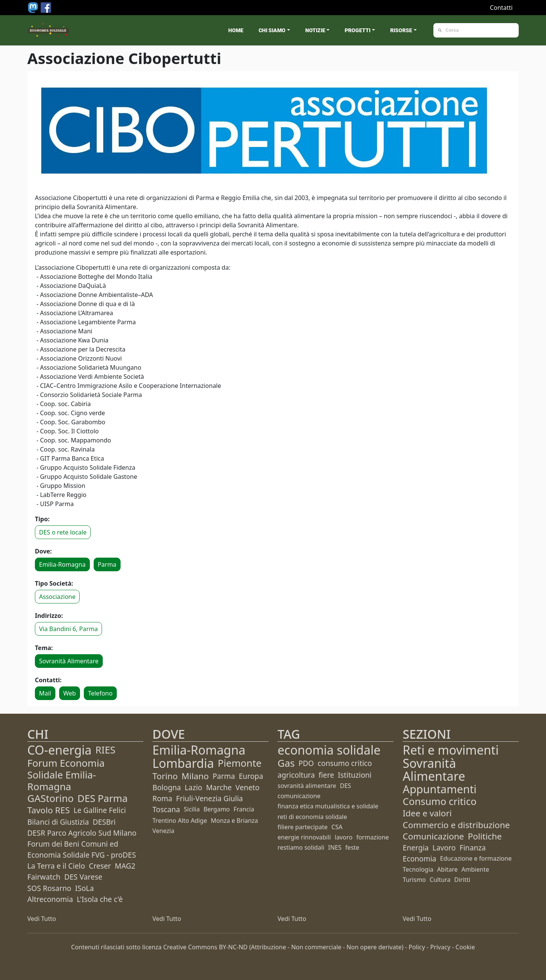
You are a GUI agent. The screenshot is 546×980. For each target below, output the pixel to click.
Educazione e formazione (476, 858)
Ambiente (475, 869)
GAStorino (50, 798)
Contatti (501, 8)
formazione (373, 837)
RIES (106, 750)
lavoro (344, 837)
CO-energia (60, 750)
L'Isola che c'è (100, 899)
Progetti (358, 30)
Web (70, 693)
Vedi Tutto (42, 919)
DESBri (104, 822)
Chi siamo (272, 30)
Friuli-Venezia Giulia (209, 798)
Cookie (465, 947)
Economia (420, 859)
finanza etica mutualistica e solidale (328, 806)
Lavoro (444, 848)
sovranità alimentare (307, 786)
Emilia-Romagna (62, 564)
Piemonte (239, 763)
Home (236, 30)
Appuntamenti (440, 789)
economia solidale (329, 750)
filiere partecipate (303, 827)
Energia (416, 848)
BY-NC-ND (233, 947)
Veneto (247, 787)
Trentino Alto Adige (180, 821)
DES (346, 786)
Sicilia (192, 809)
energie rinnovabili (304, 837)
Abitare (447, 869)
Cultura (440, 880)
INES (335, 847)
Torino (165, 776)
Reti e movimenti (451, 750)
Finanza (473, 848)
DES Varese (83, 877)
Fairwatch (44, 877)
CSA (337, 827)
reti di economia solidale (312, 817)
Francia (244, 809)
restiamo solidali (301, 847)
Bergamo (217, 809)
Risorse (401, 30)
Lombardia (183, 763)
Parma (107, 564)
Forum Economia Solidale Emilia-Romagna (66, 775)
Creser (100, 866)
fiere (326, 775)
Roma (162, 798)
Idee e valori (427, 813)
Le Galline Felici (100, 810)
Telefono (100, 693)
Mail (45, 693)
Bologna (167, 787)
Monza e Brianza (234, 821)
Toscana (166, 809)
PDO (306, 763)
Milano (195, 776)
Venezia (163, 831)
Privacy (440, 947)
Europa (251, 776)
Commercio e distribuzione (456, 825)
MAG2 (125, 866)
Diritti (462, 880)
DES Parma (102, 798)
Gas (286, 763)
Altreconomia (50, 899)
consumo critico (345, 763)
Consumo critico (440, 801)
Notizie (315, 30)
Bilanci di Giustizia (58, 822)
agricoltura (296, 775)
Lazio (193, 787)
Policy (417, 947)
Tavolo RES (49, 810)
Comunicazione (433, 836)
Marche (219, 787)
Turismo (414, 880)
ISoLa (84, 888)
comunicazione (299, 796)
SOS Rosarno (49, 888)
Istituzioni (355, 775)
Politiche (485, 836)
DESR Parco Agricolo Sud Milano (82, 833)
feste (352, 847)
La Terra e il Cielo (56, 866)
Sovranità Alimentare (69, 661)
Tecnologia (418, 869)
